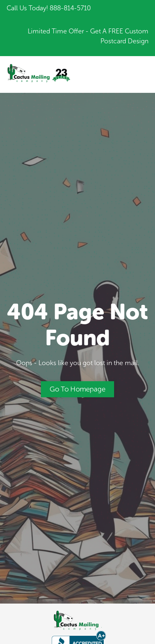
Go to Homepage (77, 389)
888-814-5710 (70, 8)
